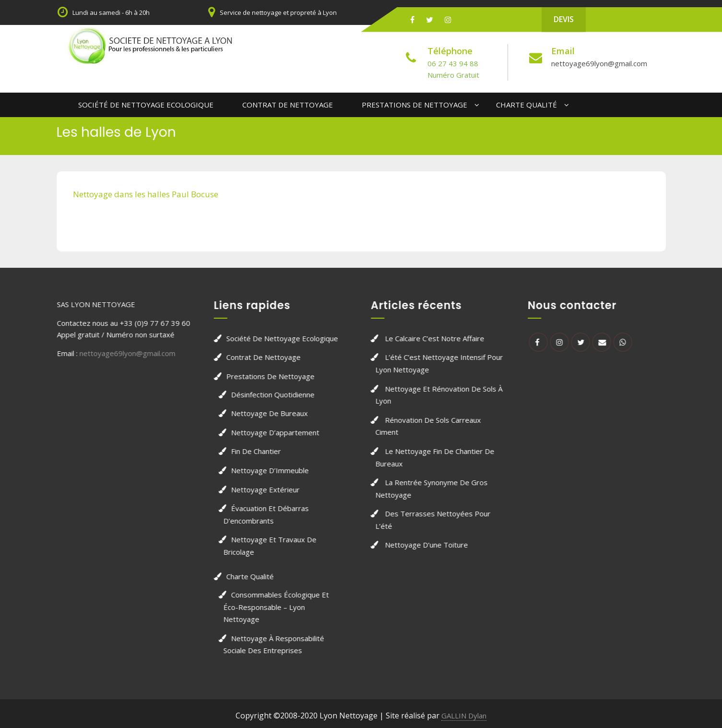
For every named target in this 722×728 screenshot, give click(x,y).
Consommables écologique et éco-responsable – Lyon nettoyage (264, 607)
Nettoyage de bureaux (258, 413)
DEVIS (564, 19)
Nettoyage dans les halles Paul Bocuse (146, 194)
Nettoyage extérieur (254, 489)
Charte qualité (527, 105)
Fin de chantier (244, 451)
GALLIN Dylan (464, 716)
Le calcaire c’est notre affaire (446, 338)
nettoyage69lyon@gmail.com (599, 63)
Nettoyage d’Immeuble (258, 470)
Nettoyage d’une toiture (438, 545)
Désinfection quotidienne (261, 394)
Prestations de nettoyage (414, 105)
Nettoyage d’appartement (263, 432)
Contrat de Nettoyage (288, 105)
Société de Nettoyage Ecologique (146, 105)
